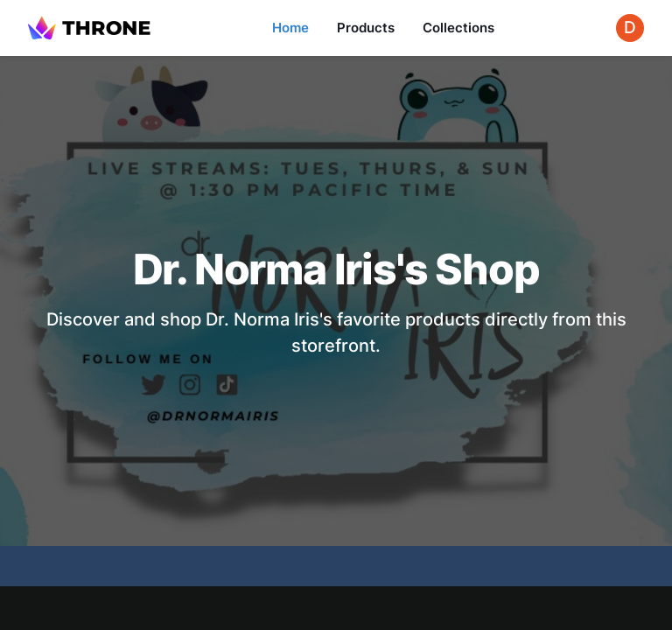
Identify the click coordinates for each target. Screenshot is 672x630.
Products (366, 28)
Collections (458, 28)
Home (290, 28)
